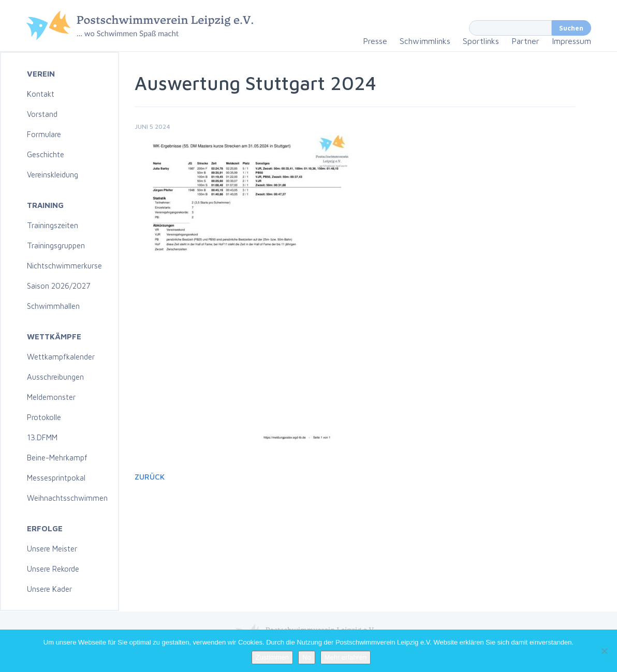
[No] (604, 651)
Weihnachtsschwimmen (67, 498)
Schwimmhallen (53, 306)
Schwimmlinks (425, 41)
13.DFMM (42, 437)
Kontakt (41, 94)
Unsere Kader (49, 589)
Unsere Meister (52, 549)
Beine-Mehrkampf (57, 458)
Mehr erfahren (346, 657)
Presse (375, 41)
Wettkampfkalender (61, 357)
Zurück (150, 477)
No (307, 657)
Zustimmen (272, 657)
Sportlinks (481, 41)
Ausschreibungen (55, 377)
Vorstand (42, 114)
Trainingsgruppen (56, 245)
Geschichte (46, 154)
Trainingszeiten (53, 225)
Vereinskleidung (53, 175)
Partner (525, 41)
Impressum (571, 41)
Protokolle (44, 417)
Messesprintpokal (56, 478)
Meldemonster (51, 397)
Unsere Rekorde (53, 569)
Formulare (44, 134)
